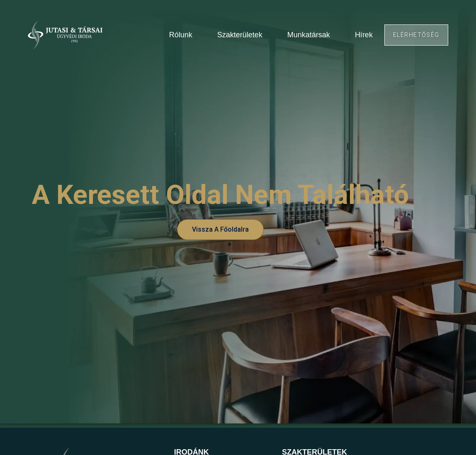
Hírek (364, 35)
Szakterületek (240, 35)
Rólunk (181, 35)
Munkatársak (309, 35)
